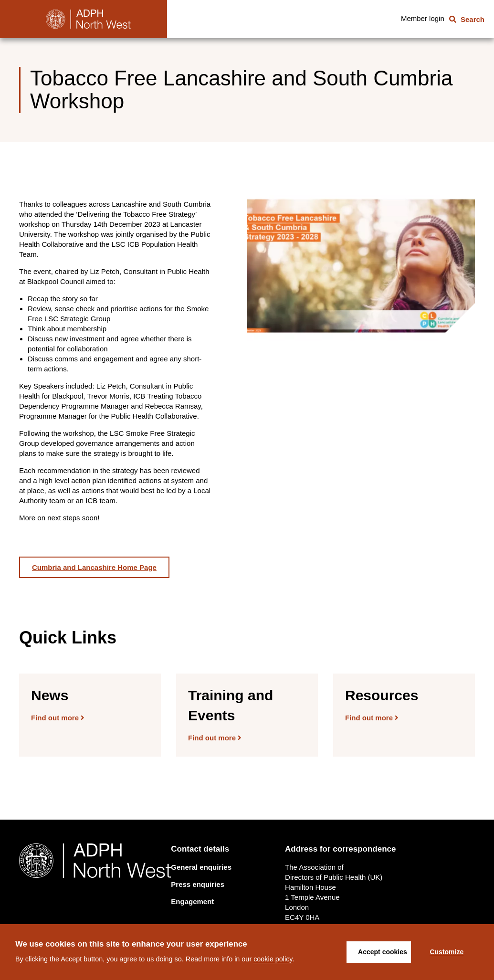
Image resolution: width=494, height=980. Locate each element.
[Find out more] (90, 715)
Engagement (192, 901)
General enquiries (201, 867)
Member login (423, 18)
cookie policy (273, 959)
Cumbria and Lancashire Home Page (94, 567)
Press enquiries (198, 884)
